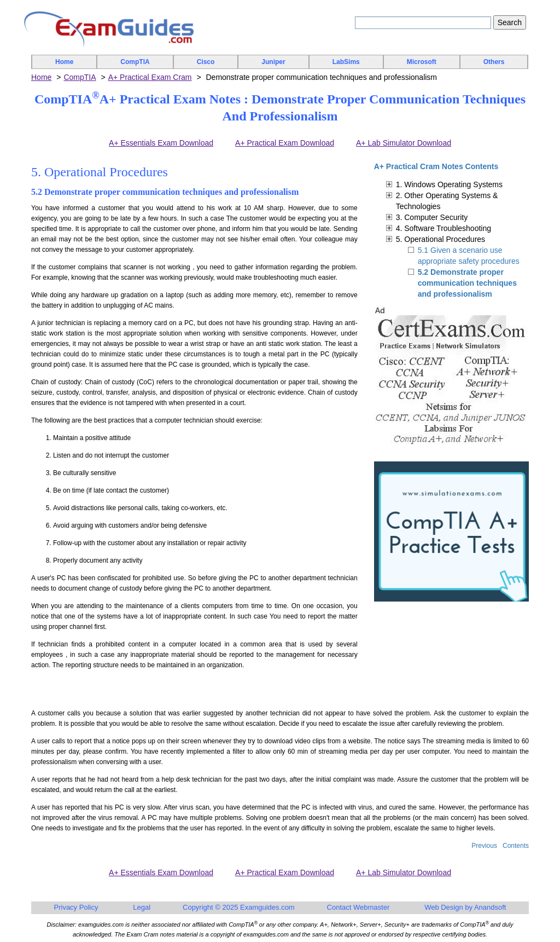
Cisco (206, 62)
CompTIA (135, 62)
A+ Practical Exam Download (285, 143)
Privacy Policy (76, 907)
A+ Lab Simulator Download (404, 143)
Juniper (273, 62)
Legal (142, 907)
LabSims (346, 62)
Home (64, 62)
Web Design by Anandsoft (465, 907)
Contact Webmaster (358, 907)
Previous (484, 846)
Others (494, 62)
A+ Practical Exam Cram (150, 77)
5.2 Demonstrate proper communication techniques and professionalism (467, 283)
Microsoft (422, 62)
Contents (516, 846)
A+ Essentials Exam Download (161, 143)
